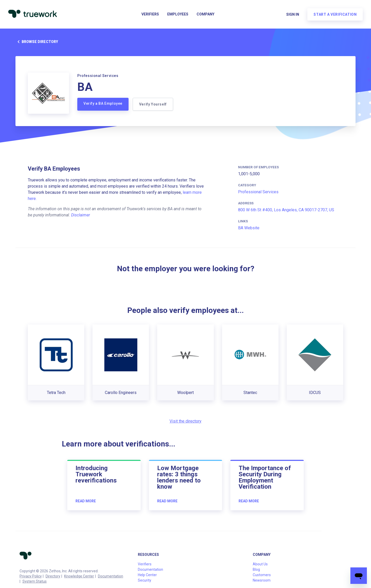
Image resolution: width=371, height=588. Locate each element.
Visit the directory (185, 421)
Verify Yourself (153, 104)
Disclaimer (81, 215)
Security (145, 580)
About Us (260, 564)
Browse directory (37, 42)
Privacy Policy (31, 576)
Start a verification (335, 14)
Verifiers (150, 14)
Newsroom (262, 580)
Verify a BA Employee (103, 103)
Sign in (293, 14)
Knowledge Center (79, 576)
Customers (262, 575)
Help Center (147, 575)
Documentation (111, 576)
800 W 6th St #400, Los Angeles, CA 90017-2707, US (286, 210)
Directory (53, 576)
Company (205, 14)
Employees (178, 14)
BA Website (249, 228)
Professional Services (258, 192)
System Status (35, 581)
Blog (256, 569)
